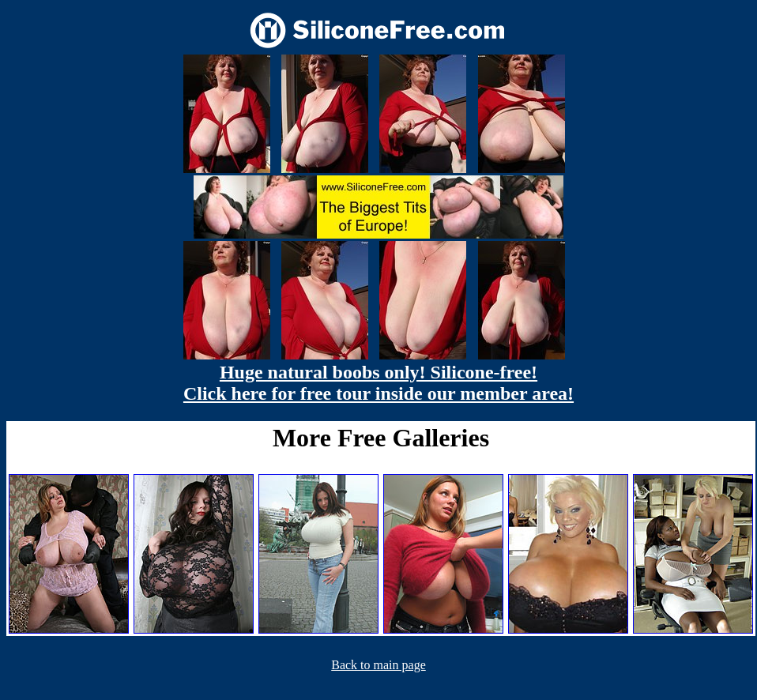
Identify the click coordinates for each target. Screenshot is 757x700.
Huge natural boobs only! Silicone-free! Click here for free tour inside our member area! (378, 383)
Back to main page (378, 665)
